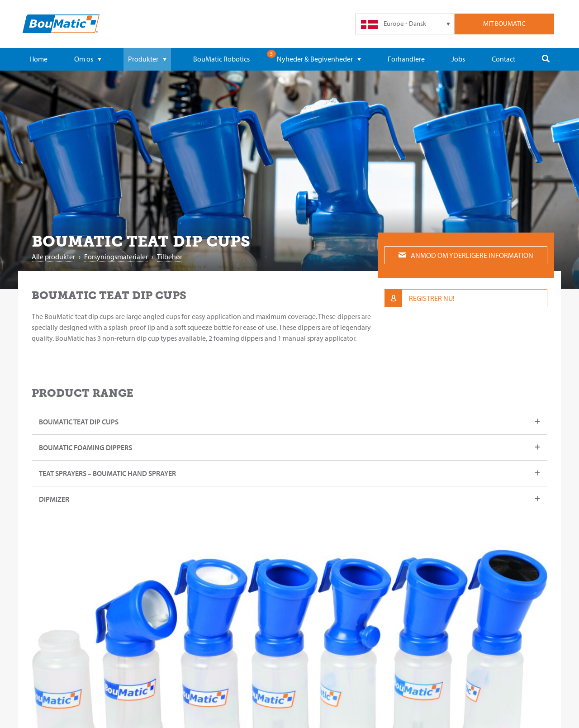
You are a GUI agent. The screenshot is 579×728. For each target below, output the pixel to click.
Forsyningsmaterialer (116, 257)
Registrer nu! (420, 298)
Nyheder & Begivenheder (319, 59)
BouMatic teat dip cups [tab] (79, 422)
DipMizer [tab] (54, 499)
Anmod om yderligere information (466, 255)
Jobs (458, 59)
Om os (88, 59)
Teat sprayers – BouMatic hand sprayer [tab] (107, 473)
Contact (503, 59)
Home (38, 59)
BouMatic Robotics (221, 59)
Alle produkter (53, 257)
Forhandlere (406, 59)
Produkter (147, 59)
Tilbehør (170, 257)
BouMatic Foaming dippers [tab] (85, 447)
